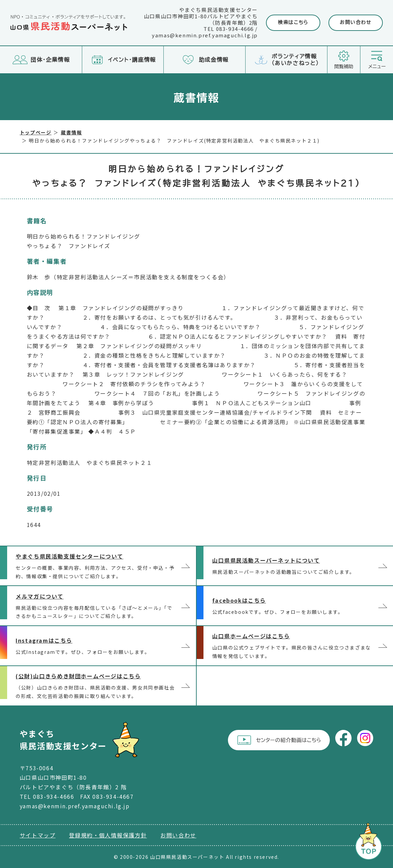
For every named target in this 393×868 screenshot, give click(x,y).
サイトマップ (38, 835)
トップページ (36, 132)
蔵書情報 (71, 132)
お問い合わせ (356, 22)
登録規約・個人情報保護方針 (108, 835)
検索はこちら (293, 22)
